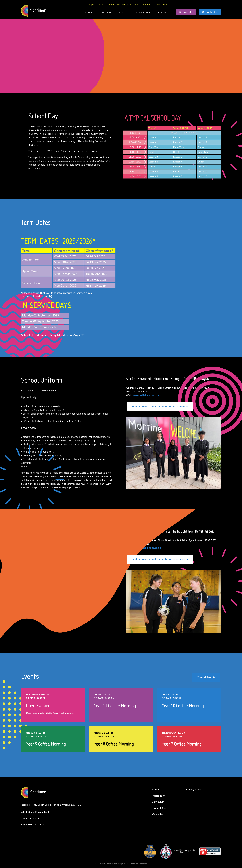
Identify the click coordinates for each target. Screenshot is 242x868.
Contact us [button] (210, 12)
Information (104, 13)
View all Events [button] (206, 677)
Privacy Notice (194, 790)
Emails (136, 5)
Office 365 (147, 5)
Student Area (143, 13)
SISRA (111, 5)
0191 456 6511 (30, 819)
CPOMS (102, 5)
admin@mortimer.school (35, 812)
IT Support (90, 5)
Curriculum (123, 13)
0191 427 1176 (35, 825)
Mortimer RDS (124, 5)
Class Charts (161, 5)
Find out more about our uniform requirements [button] (160, 407)
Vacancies (161, 13)
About (88, 13)
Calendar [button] (186, 12)
